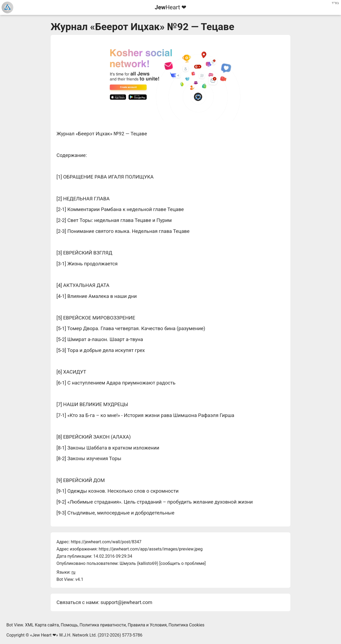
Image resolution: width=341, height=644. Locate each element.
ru (73, 572)
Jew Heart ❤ (44, 635)
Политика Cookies (187, 625)
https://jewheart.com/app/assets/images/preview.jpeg (151, 549)
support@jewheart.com (126, 602)
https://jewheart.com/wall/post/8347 (106, 542)
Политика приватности (103, 625)
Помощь (69, 625)
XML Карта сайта (42, 625)
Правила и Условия (147, 625)
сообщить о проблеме (182, 563)
